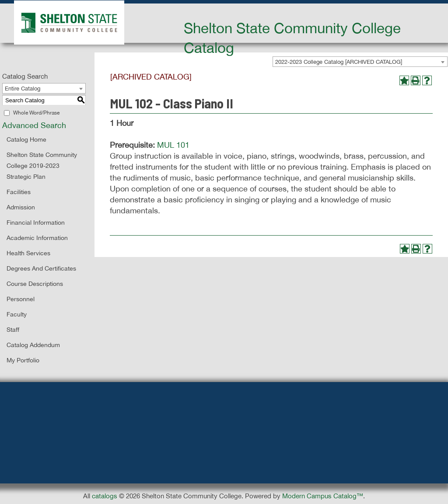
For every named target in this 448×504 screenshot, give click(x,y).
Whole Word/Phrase (36, 113)
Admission (21, 207)
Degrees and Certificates (41, 268)
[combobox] (44, 88)
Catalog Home (26, 139)
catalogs (105, 496)
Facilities (19, 192)
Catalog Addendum (33, 345)
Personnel (21, 299)
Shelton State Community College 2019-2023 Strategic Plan (42, 166)
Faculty (17, 314)
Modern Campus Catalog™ (323, 496)
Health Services (28, 253)
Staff (13, 330)
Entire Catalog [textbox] (23, 89)
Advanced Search (34, 125)
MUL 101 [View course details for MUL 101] (173, 145)
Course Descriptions (35, 284)
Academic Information (37, 238)
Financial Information (36, 222)
